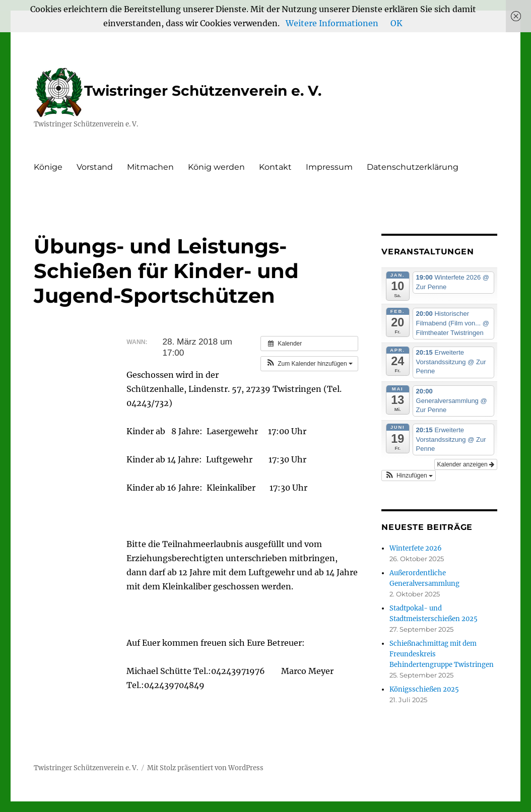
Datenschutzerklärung (413, 167)
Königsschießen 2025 (424, 689)
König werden (216, 167)
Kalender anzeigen (466, 464)
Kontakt (275, 167)
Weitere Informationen (332, 23)
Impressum (329, 167)
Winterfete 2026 (416, 548)
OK (396, 23)
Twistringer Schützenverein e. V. (178, 91)
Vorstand (95, 167)
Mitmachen (150, 167)
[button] (309, 364)
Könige (48, 167)
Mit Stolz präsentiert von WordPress (205, 768)
